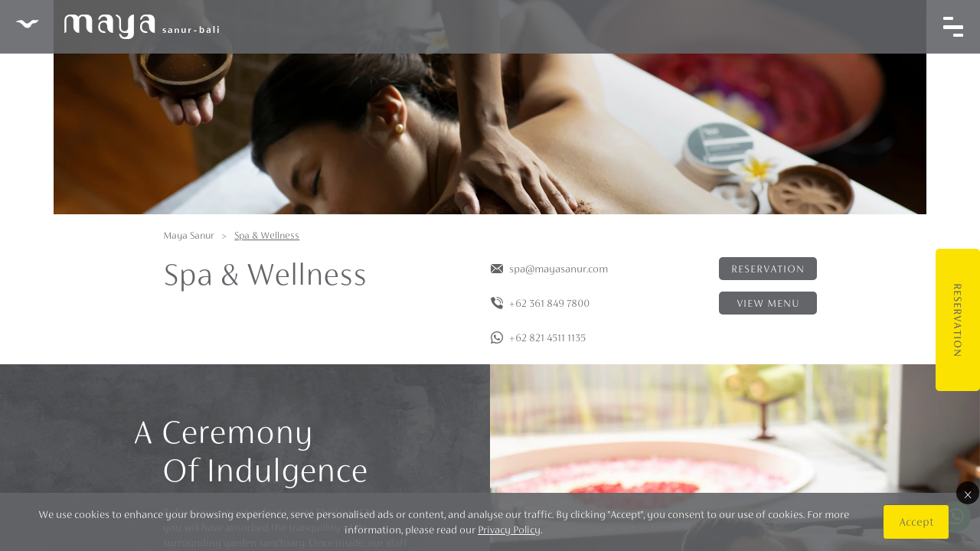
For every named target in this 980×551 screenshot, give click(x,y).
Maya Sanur (188, 235)
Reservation (958, 320)
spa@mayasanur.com (559, 269)
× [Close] (968, 493)
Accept (916, 522)
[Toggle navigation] (953, 27)
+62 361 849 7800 (549, 303)
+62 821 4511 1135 (547, 337)
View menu (768, 303)
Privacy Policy (509, 530)
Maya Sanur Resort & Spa (117, 27)
